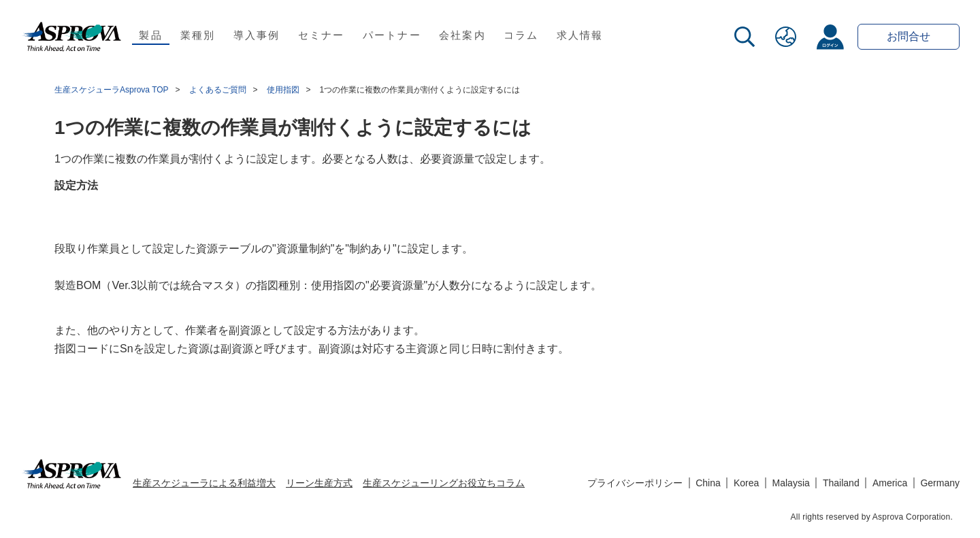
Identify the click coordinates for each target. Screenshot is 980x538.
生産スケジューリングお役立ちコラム (444, 483)
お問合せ (909, 36)
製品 (151, 35)
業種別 (198, 35)
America (890, 483)
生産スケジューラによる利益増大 (204, 483)
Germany (940, 483)
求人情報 (580, 35)
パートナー (392, 35)
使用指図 (283, 90)
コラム (521, 35)
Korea (746, 483)
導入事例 (257, 35)
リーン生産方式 (319, 483)
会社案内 (462, 35)
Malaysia (791, 483)
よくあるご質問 (218, 90)
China (708, 483)
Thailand (841, 483)
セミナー (322, 35)
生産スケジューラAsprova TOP (112, 90)
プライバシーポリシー (635, 483)
